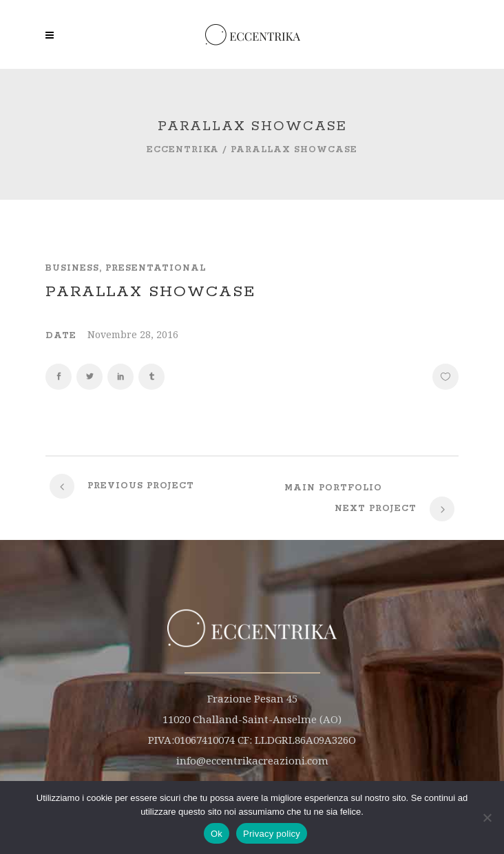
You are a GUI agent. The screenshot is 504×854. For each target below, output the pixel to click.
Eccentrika (183, 150)
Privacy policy (272, 834)
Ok (217, 834)
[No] (487, 817)
